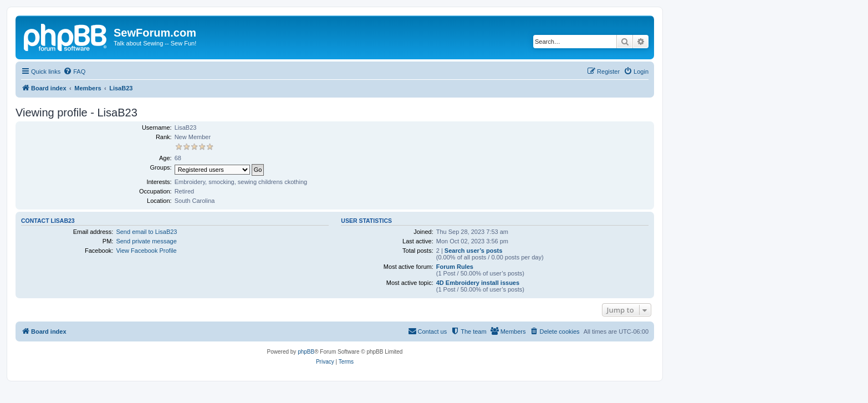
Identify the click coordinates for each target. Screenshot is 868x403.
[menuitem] (74, 72)
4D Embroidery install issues (478, 283)
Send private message (146, 241)
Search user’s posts (474, 251)
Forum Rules (455, 267)
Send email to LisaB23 (146, 232)
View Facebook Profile (146, 251)
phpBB (306, 352)
